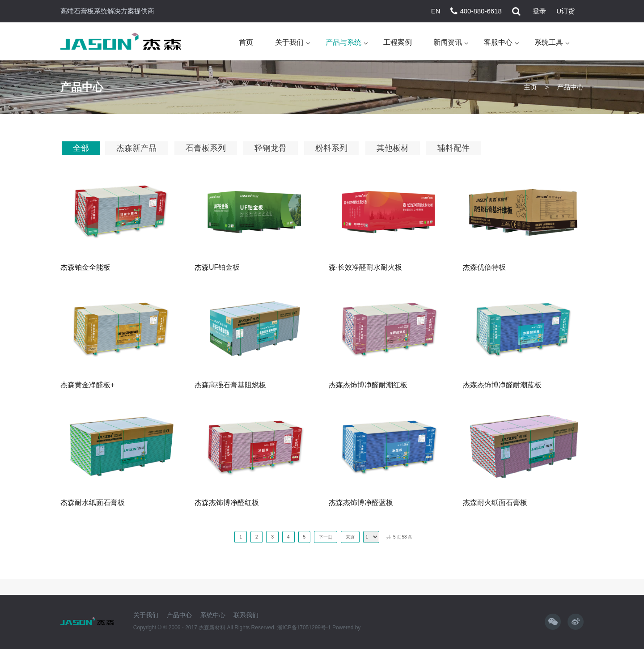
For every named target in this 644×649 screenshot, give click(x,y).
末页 (350, 537)
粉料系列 (331, 148)
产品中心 (179, 615)
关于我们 (289, 42)
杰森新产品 (136, 148)
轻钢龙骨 (271, 148)
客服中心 (498, 42)
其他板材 (393, 148)
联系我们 (246, 615)
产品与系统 (343, 42)
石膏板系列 (206, 148)
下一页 (326, 537)
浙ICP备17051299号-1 (305, 628)
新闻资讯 (448, 42)
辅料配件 (453, 148)
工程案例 (398, 42)
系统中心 (213, 615)
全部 (81, 148)
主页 (530, 87)
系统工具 (549, 42)
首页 (246, 42)
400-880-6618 (481, 11)
